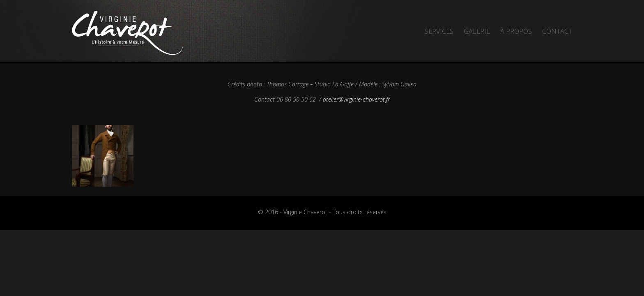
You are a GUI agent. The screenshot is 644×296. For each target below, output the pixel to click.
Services (439, 31)
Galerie (477, 31)
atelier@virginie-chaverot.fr (356, 99)
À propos (516, 31)
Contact (557, 31)
